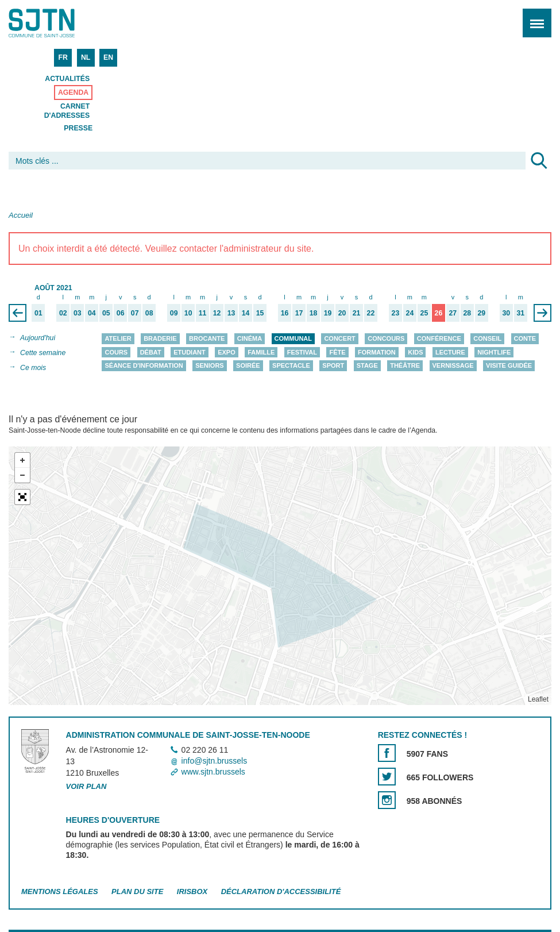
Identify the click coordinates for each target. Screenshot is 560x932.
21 (357, 313)
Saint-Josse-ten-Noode (58, 23)
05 (106, 313)
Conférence (439, 338)
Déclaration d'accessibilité (281, 891)
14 (246, 313)
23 (396, 313)
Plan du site (137, 891)
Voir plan (86, 787)
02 (63, 313)
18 (314, 313)
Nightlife (494, 352)
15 (260, 313)
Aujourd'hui (38, 338)
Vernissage (453, 365)
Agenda (73, 93)
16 (285, 313)
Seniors (210, 365)
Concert (339, 338)
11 (203, 313)
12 (217, 313)
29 (482, 313)
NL (86, 57)
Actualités (67, 79)
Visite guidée (509, 365)
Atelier (118, 338)
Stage (367, 365)
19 (328, 313)
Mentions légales (60, 891)
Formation (377, 352)
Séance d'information (144, 365)
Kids (415, 352)
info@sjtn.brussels (215, 761)
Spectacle (291, 365)
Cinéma (250, 338)
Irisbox (192, 891)
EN (108, 57)
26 (439, 313)
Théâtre (405, 365)
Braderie (160, 338)
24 (410, 313)
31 (520, 313)
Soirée (248, 365)
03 (78, 313)
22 (371, 313)
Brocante (207, 338)
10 (188, 313)
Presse (78, 128)
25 (424, 313)
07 (135, 313)
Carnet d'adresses (67, 111)
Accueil (21, 215)
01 (38, 313)
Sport (333, 365)
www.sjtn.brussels (213, 772)
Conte (525, 338)
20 (342, 313)
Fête (337, 352)
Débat (151, 352)
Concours (386, 338)
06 (121, 313)
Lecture (450, 352)
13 (231, 313)
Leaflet (538, 699)
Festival (302, 352)
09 (174, 313)
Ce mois (33, 368)
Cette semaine (43, 353)
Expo (227, 352)
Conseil (487, 338)
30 (506, 313)
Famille (261, 352)
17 (299, 313)
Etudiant (190, 352)
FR (63, 57)
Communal (293, 338)
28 (468, 313)
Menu (533, 17)
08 (149, 313)
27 (453, 313)
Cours (116, 352)
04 (92, 313)
